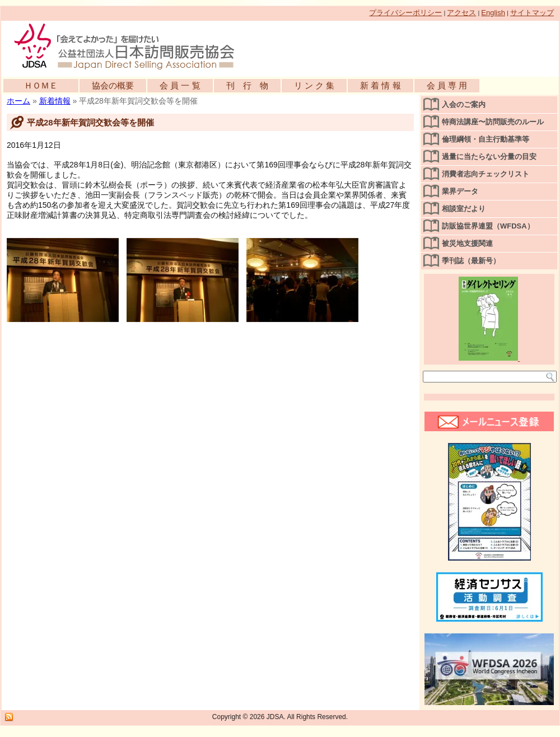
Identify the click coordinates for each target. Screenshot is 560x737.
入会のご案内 (464, 104)
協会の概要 (113, 85)
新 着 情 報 (381, 85)
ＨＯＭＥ (41, 85)
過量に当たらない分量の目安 (489, 157)
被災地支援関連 (467, 243)
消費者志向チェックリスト (486, 174)
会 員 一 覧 (180, 85)
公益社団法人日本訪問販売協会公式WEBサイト (130, 46)
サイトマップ (532, 13)
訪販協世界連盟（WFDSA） (488, 226)
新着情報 (55, 101)
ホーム (18, 101)
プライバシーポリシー (405, 13)
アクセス (461, 13)
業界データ (460, 191)
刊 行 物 (247, 85)
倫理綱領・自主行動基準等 (486, 139)
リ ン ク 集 (314, 85)
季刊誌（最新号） (471, 261)
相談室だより (464, 209)
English (493, 13)
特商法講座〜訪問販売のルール (493, 122)
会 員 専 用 (447, 85)
